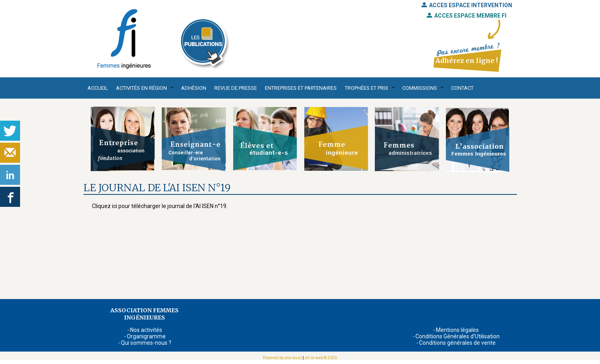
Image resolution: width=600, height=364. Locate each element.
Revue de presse (236, 88)
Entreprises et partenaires (301, 88)
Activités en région (141, 88)
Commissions (420, 88)
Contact (462, 88)
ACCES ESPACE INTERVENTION (467, 5)
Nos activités (146, 330)
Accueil (98, 88)
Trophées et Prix (366, 88)
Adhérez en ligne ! (467, 61)
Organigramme (146, 336)
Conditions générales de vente (457, 343)
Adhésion (194, 88)
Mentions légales (457, 330)
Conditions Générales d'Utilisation (458, 336)
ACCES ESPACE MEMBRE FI (467, 16)
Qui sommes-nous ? (146, 343)
